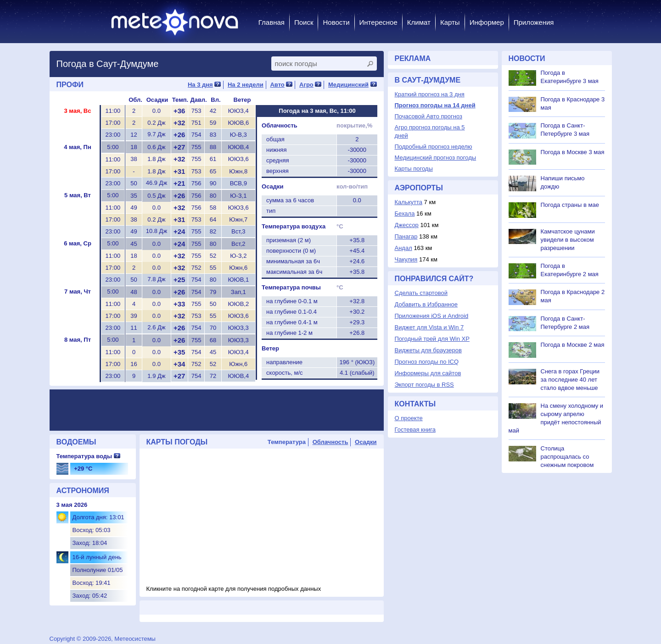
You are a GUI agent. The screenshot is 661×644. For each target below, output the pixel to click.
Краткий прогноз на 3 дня (430, 94)
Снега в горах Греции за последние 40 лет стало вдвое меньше (570, 380)
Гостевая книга (415, 430)
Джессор (407, 225)
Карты (450, 22)
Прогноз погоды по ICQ (427, 362)
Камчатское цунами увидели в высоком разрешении (568, 240)
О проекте (409, 418)
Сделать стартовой (421, 293)
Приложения (534, 22)
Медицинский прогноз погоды (436, 158)
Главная (272, 22)
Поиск (304, 22)
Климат (419, 22)
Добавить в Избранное (426, 304)
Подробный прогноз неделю (434, 147)
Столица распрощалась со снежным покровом (567, 457)
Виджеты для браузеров (428, 350)
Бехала (405, 214)
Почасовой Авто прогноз (429, 116)
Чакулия (406, 259)
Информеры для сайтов (428, 373)
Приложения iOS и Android (432, 316)
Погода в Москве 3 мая (573, 152)
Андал (403, 248)
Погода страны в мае (570, 205)
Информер (487, 22)
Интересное (378, 22)
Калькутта (409, 202)
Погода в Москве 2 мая (573, 345)
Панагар (406, 236)
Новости (336, 22)
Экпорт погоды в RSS (424, 385)
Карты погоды (414, 169)
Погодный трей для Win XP (432, 339)
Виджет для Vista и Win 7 (429, 327)
